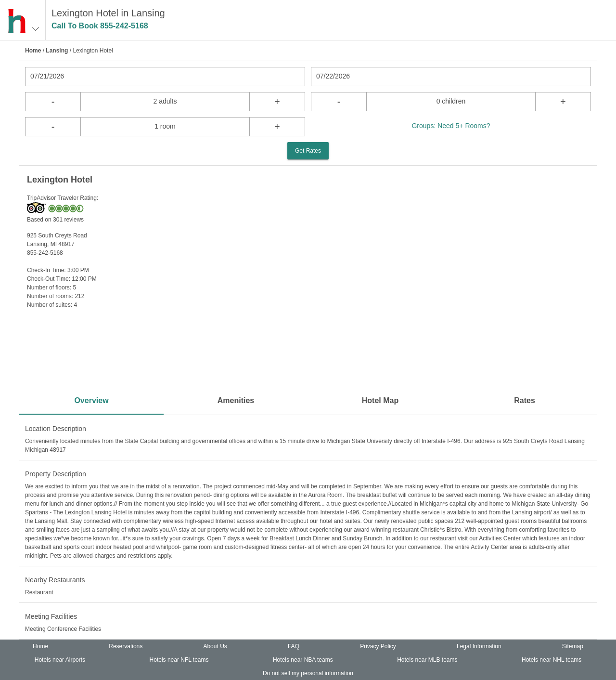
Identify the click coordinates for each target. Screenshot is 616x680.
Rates (525, 400)
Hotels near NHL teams (552, 660)
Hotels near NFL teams (179, 660)
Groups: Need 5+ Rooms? (451, 126)
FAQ (294, 646)
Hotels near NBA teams (303, 660)
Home (33, 51)
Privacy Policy (378, 646)
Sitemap (573, 646)
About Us (215, 646)
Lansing (57, 51)
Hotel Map (380, 400)
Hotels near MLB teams (427, 660)
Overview (91, 400)
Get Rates (308, 151)
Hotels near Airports (60, 660)
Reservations (126, 646)
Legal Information (479, 646)
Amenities (236, 400)
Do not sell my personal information (308, 673)
